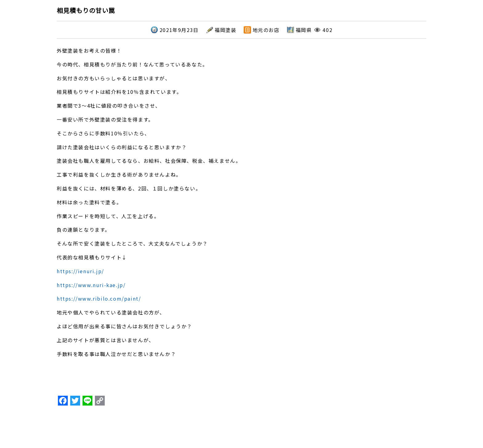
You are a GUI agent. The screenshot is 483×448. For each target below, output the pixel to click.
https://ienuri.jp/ (80, 271)
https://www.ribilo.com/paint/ (99, 298)
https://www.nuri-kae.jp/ (91, 285)
